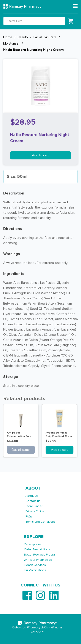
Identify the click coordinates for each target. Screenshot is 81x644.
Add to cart (40, 155)
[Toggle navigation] (75, 6)
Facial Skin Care (45, 37)
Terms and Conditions (40, 522)
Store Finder (34, 506)
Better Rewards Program (41, 555)
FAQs (29, 516)
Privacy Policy (35, 511)
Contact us (33, 501)
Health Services (35, 565)
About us (32, 496)
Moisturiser (11, 43)
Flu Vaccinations (35, 570)
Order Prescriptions (37, 549)
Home (8, 37)
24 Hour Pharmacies (38, 560)
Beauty (23, 37)
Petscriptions (33, 544)
